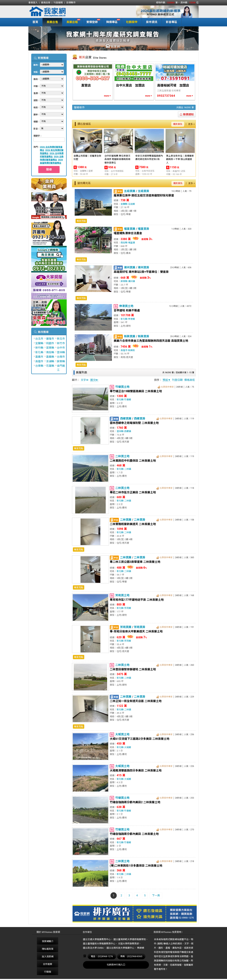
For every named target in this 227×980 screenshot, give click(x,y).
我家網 (57, 12)
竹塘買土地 (122, 387)
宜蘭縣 (39, 343)
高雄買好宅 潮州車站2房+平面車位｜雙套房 (141, 272)
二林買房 (140, 520)
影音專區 (171, 22)
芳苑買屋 (126, 627)
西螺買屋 (126, 419)
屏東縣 (61, 361)
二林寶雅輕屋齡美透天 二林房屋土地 (133, 524)
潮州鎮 (132, 281)
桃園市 (50, 343)
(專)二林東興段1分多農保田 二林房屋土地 (136, 866)
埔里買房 (143, 229)
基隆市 (50, 339)
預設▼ (167, 380)
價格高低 (190, 380)
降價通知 (187, 114)
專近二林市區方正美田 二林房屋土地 (133, 492)
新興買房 (143, 336)
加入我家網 (48, 957)
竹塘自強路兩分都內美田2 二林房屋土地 (135, 802)
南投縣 (50, 352)
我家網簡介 (48, 941)
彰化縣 (39, 352)
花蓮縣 (50, 366)
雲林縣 (61, 352)
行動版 (48, 972)
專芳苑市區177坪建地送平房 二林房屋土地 (137, 600)
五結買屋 (130, 191)
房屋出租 (71, 22)
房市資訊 (152, 22)
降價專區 (111, 22)
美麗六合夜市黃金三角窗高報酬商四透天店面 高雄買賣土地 (151, 341)
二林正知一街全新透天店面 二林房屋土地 (136, 701)
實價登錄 (91, 22)
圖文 (94, 380)
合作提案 (48, 964)
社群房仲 (132, 22)
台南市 (61, 357)
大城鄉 (128, 747)
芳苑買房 (140, 627)
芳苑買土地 (122, 595)
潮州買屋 (130, 267)
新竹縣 (39, 348)
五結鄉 (132, 204)
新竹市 (61, 343)
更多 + (191, 124)
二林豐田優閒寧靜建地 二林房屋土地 (133, 669)
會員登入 (33, 3)
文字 (85, 380)
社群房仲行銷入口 (116, 965)
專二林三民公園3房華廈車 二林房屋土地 (135, 562)
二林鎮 (128, 469)
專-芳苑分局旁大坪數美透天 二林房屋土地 (136, 631)
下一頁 (156, 895)
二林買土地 (122, 456)
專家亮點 (81, 221)
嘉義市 (39, 357)
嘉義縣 (50, 357)
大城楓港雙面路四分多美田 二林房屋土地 (136, 771)
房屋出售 (52, 22)
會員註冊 (46, 3)
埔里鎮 (132, 243)
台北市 (39, 339)
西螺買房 (140, 419)
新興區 (132, 350)
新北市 (61, 339)
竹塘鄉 (128, 400)
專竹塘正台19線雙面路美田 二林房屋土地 (136, 391)
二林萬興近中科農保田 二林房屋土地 (133, 461)
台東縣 (39, 366)
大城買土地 (122, 734)
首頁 (35, 22)
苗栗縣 (50, 348)
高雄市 (39, 361)
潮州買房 (143, 267)
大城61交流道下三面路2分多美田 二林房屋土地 (140, 739)
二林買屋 (126, 520)
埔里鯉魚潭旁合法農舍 (128, 233)
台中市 (61, 348)
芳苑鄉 (128, 608)
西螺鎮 (128, 431)
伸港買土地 (126, 306)
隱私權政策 (48, 949)
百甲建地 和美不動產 (127, 310)
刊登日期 (177, 380)
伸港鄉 (132, 319)
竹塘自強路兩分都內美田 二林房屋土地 (134, 834)
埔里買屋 (130, 229)
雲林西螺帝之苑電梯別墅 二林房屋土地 (134, 423)
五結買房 (143, 191)
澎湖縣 (50, 361)
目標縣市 (71, 3)
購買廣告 (178, 124)
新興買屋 (130, 336)
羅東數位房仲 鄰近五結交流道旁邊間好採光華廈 (144, 195)
